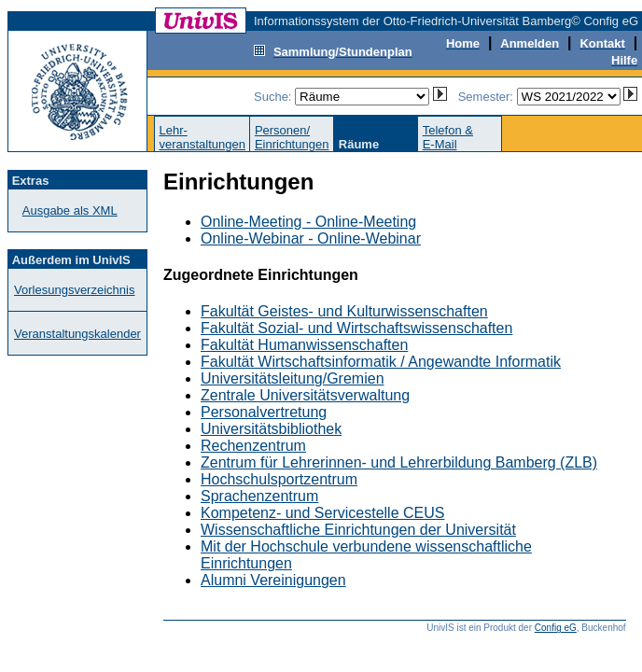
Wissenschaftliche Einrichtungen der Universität (358, 530)
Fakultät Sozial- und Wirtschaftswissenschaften (356, 328)
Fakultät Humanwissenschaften (304, 345)
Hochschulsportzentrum (279, 479)
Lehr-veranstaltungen (202, 137)
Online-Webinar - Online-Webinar (311, 238)
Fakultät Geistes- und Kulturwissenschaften (344, 311)
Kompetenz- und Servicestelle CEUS (322, 513)
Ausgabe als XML (70, 210)
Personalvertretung (264, 412)
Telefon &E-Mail (448, 137)
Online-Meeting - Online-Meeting (308, 222)
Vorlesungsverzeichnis (74, 290)
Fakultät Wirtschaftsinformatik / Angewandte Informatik (381, 362)
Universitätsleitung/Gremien (293, 378)
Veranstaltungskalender (77, 334)
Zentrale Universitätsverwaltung (305, 395)
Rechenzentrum (253, 446)
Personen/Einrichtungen (292, 137)
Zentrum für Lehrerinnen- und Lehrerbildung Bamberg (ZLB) (399, 462)
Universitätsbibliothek (271, 429)
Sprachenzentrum (259, 496)
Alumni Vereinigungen (273, 580)
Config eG (556, 628)
